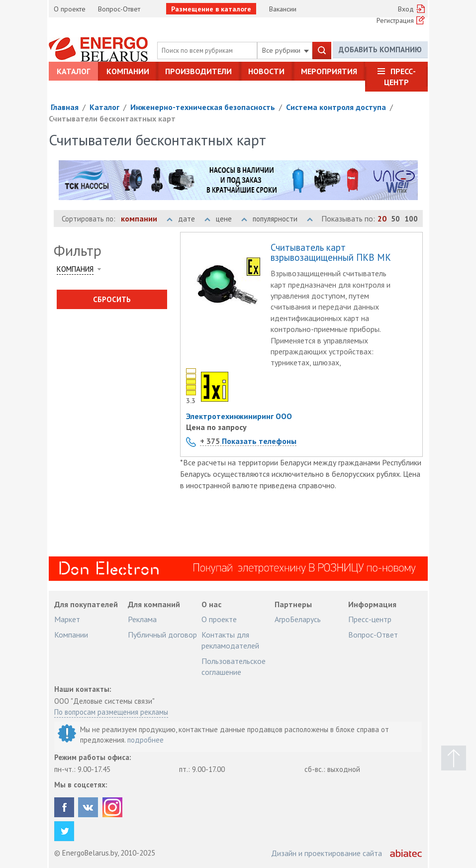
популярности (283, 219)
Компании (128, 71)
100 (411, 219)
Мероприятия (329, 71)
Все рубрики (286, 50)
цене (232, 219)
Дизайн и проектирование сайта (327, 853)
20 (382, 218)
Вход (406, 9)
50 (395, 219)
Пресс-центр (400, 77)
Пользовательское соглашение (234, 666)
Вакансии (283, 9)
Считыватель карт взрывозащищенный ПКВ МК (331, 253)
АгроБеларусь (298, 619)
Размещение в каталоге (211, 9)
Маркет (67, 619)
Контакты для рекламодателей (230, 640)
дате (194, 219)
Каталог (73, 71)
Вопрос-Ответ (119, 9)
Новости (266, 71)
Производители (198, 71)
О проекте (70, 9)
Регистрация (395, 20)
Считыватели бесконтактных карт (112, 118)
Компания (75, 269)
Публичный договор (162, 635)
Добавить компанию (380, 50)
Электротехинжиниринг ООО (239, 416)
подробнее (145, 740)
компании (147, 218)
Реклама (142, 619)
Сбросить (112, 299)
